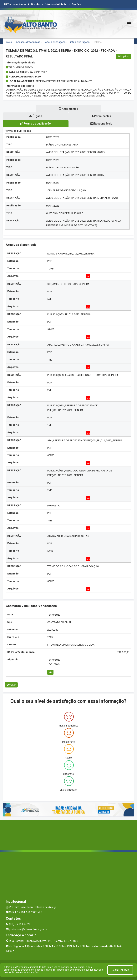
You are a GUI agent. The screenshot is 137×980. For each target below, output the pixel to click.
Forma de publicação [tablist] (36, 124)
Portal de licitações (55, 42)
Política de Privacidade (56, 970)
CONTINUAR (120, 970)
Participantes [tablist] (101, 116)
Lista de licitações (79, 42)
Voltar (11, 685)
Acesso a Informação (28, 42)
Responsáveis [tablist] (101, 124)
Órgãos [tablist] (36, 116)
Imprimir (124, 56)
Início (9, 42)
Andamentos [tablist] (68, 109)
